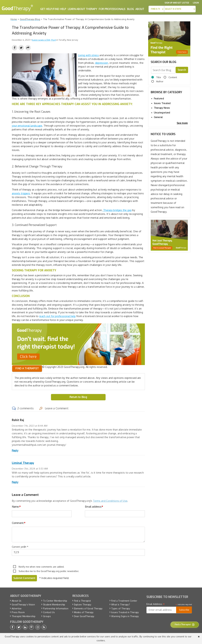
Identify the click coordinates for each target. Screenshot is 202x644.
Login (196, 3)
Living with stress (88, 55)
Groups (47, 616)
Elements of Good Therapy (88, 608)
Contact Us (49, 612)
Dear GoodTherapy (84, 616)
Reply (15, 450)
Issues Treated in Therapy (125, 612)
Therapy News (162, 108)
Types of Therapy (121, 608)
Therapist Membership (24, 616)
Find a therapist (27, 368)
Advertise (17, 608)
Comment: (19, 523)
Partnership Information (56, 608)
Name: (16, 507)
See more (182, 123)
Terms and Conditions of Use (110, 501)
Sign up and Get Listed (177, 3)
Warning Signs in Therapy (125, 616)
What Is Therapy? (121, 605)
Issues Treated (162, 103)
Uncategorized (162, 113)
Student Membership (54, 605)
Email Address (156, 604)
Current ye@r (20, 547)
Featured (159, 98)
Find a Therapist (83, 601)
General (158, 117)
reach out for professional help (57, 316)
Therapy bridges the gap (117, 210)
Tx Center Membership (55, 601)
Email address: (94, 507)
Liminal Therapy (23, 463)
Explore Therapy (83, 605)
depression (102, 63)
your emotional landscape (27, 126)
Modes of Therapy (84, 612)
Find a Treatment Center (124, 601)
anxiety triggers (21, 193)
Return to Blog (78, 397)
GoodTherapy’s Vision (23, 605)
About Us (16, 601)
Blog (130, 9)
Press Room (18, 612)
